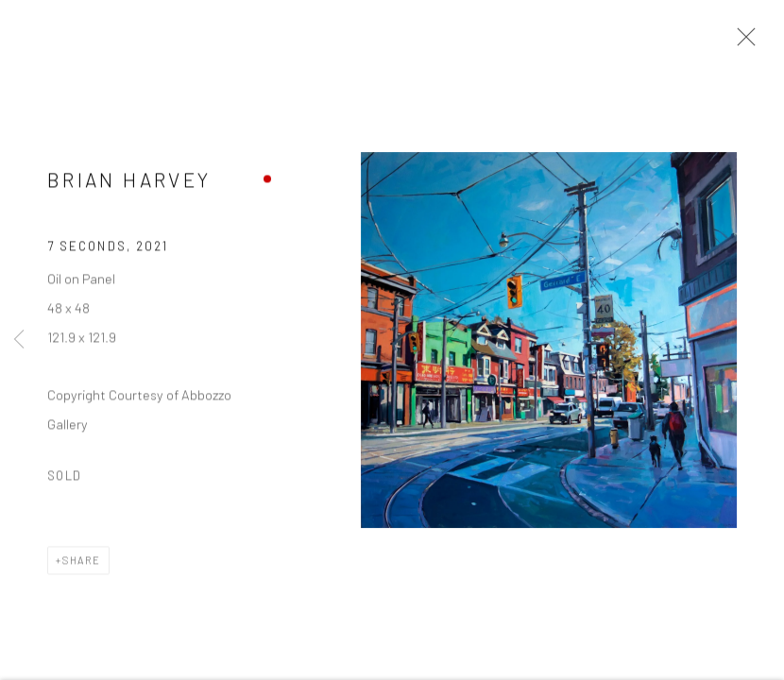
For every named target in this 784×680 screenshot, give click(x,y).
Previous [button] (19, 340)
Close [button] (741, 42)
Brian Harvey (129, 181)
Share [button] (82, 562)
